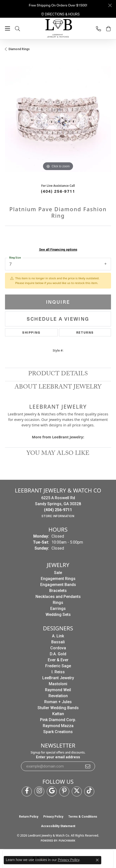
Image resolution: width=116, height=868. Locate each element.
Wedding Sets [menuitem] (58, 615)
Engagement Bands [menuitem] (58, 585)
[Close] (110, 5)
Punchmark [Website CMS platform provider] (67, 841)
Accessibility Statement (58, 826)
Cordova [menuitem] (58, 648)
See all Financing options (58, 249)
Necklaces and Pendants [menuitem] (58, 597)
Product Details (58, 374)
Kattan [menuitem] (58, 714)
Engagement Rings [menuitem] (58, 579)
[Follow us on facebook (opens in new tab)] (27, 791)
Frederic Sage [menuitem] (58, 666)
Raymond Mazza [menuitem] (58, 726)
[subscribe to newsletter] (88, 766)
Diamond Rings (19, 49)
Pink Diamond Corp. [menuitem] (58, 720)
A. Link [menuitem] (58, 636)
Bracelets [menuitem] (58, 591)
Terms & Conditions (83, 817)
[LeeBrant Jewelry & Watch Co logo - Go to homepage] (58, 29)
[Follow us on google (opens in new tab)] (52, 791)
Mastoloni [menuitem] (58, 684)
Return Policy (29, 817)
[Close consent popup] (97, 860)
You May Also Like (58, 454)
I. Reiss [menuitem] (58, 672)
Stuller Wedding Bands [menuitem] (58, 708)
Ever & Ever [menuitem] (58, 660)
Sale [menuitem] (58, 573)
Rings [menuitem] (58, 603)
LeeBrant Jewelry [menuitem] (58, 678)
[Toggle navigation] (7, 28)
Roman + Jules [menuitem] (58, 702)
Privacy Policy (53, 817)
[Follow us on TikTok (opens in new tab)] (89, 791)
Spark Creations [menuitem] (58, 732)
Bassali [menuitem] (58, 642)
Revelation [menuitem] (58, 696)
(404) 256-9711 (58, 191)
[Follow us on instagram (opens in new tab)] (39, 791)
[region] (58, 119)
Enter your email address (58, 757)
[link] (60, 14)
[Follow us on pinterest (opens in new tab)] (64, 791)
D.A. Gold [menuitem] (58, 654)
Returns (85, 332)
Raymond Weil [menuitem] (58, 690)
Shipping (31, 332)
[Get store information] (58, 516)
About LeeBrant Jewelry (58, 388)
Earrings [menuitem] (58, 609)
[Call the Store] (58, 510)
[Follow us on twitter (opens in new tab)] (77, 791)
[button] (22, 29)
